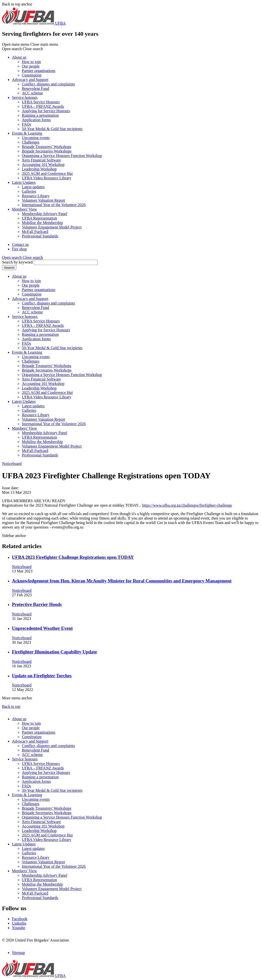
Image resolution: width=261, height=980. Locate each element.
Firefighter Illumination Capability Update (54, 652)
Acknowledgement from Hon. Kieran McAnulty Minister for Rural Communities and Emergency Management (122, 581)
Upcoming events (36, 138)
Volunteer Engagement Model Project (52, 227)
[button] (22, 257)
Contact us (20, 245)
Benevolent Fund (35, 89)
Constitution (32, 75)
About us (19, 57)
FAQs (26, 124)
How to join (31, 62)
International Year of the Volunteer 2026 (54, 205)
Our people (31, 66)
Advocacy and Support (30, 80)
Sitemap (18, 953)
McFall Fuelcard (35, 232)
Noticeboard (12, 464)
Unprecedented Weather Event (42, 628)
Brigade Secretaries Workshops (47, 151)
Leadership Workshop (39, 169)
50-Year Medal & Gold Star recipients (52, 129)
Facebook (20, 919)
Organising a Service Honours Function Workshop (62, 156)
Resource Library (36, 196)
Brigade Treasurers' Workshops (47, 147)
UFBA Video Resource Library (47, 178)
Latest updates (33, 187)
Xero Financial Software (41, 160)
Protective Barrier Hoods (37, 604)
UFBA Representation (39, 218)
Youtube (19, 928)
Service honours (25, 97)
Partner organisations (39, 71)
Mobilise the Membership (42, 223)
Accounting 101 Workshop (43, 165)
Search (9, 268)
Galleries (29, 191)
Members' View (24, 209)
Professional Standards (40, 236)
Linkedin (19, 923)
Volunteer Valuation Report (44, 200)
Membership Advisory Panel (45, 214)
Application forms (36, 120)
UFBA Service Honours (41, 102)
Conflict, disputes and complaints (48, 84)
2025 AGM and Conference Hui (47, 173)
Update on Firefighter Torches (42, 676)
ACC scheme (32, 93)
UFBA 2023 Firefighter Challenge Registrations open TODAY (73, 557)
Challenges (31, 142)
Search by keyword (17, 262)
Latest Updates (24, 182)
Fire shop (19, 249)
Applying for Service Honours (46, 111)
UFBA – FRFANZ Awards (43, 106)
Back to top (11, 706)
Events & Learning (27, 133)
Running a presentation (40, 115)
